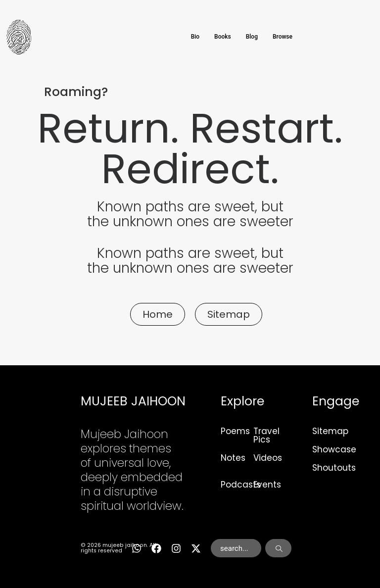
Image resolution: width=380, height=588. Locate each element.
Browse (283, 37)
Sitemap (330, 431)
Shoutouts (334, 468)
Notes (233, 458)
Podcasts (241, 485)
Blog (252, 37)
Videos (268, 458)
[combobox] (236, 548)
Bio (195, 37)
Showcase (334, 449)
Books (223, 37)
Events (267, 485)
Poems (235, 431)
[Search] (278, 548)
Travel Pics (266, 435)
